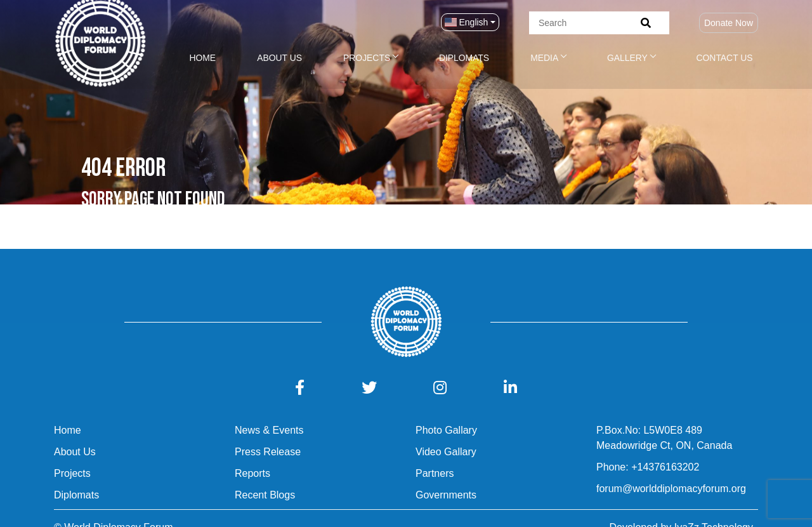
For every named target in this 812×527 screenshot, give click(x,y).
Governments (446, 501)
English (466, 22)
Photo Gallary (446, 437)
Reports (252, 480)
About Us (282, 58)
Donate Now (729, 23)
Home (206, 58)
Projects (369, 58)
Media (546, 58)
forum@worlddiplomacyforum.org (671, 495)
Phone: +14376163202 (648, 473)
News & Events (269, 437)
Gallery (628, 58)
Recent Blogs (265, 501)
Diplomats (465, 58)
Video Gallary (446, 458)
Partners (435, 480)
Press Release (268, 458)
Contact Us (725, 58)
